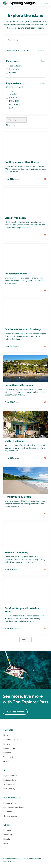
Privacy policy (9, 789)
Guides (6, 762)
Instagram (8, 830)
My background (10, 776)
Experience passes (11, 740)
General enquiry (10, 816)
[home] (19, 3)
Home (6, 735)
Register (7, 839)
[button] (44, 3)
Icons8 (12, 861)
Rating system (10, 780)
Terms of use (9, 784)
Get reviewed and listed (13, 807)
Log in (6, 843)
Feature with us (10, 803)
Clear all (42, 50)
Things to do (9, 757)
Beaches (7, 753)
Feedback (8, 812)
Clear (43, 61)
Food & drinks (9, 748)
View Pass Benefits (15, 712)
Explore (7, 744)
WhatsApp (8, 835)
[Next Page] (26, 639)
